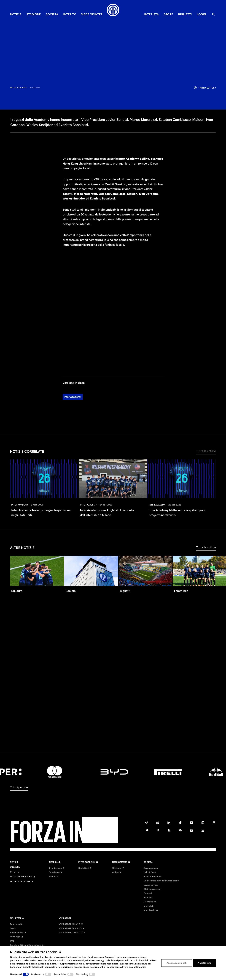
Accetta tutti (204, 963)
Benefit (52, 877)
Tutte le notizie (206, 425)
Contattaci (83, 868)
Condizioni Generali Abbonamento (27, 945)
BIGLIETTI (185, 14)
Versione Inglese (74, 356)
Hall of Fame (150, 872)
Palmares (148, 898)
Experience (54, 872)
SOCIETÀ (52, 14)
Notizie (14, 862)
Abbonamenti (17, 933)
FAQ (12, 941)
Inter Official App (20, 882)
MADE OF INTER (92, 14)
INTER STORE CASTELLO (70, 933)
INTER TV (70, 14)
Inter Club (54, 862)
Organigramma (151, 868)
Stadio (13, 928)
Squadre (15, 867)
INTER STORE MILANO (69, 924)
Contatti (148, 893)
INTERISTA (152, 14)
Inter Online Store (21, 877)
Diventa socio (55, 868)
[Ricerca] (213, 14)
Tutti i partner (19, 787)
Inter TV (15, 872)
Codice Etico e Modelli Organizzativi (161, 881)
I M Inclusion (150, 902)
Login (201, 14)
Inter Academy (73, 370)
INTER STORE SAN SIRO (70, 928)
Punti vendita (17, 924)
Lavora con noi (151, 885)
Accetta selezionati (177, 963)
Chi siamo (116, 868)
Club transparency (153, 889)
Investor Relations (152, 877)
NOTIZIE (16, 14)
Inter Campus (119, 862)
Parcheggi (15, 937)
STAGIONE (34, 14)
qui (83, 964)
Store (168, 14)
